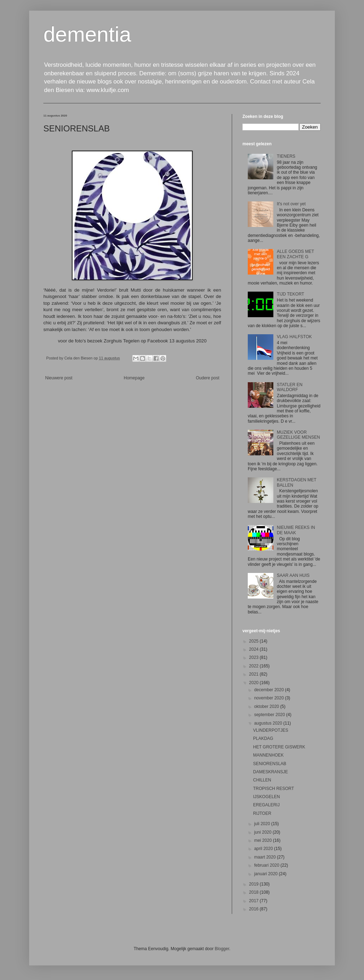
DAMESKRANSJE (271, 772)
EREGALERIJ (266, 805)
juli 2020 (263, 824)
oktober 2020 (267, 706)
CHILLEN (262, 780)
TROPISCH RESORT (274, 789)
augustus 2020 (269, 723)
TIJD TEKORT (291, 294)
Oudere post (208, 378)
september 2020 (270, 715)
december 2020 (270, 690)
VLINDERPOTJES (271, 730)
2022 (255, 666)
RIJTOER (262, 813)
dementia (87, 34)
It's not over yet (291, 204)
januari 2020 (266, 874)
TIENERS (286, 156)
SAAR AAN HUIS (293, 575)
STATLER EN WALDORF (290, 387)
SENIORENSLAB (270, 764)
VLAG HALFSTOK (294, 337)
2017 (255, 901)
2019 (255, 884)
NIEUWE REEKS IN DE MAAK (296, 530)
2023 (255, 657)
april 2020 (264, 849)
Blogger (222, 949)
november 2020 (270, 698)
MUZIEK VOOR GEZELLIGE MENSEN (298, 435)
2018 (255, 892)
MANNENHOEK (268, 755)
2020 (255, 683)
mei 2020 (264, 840)
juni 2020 (263, 832)
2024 (255, 649)
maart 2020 (266, 857)
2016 (255, 909)
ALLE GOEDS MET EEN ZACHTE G (295, 254)
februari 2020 (267, 865)
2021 (255, 674)
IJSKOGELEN (266, 797)
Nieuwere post (59, 378)
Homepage (134, 378)
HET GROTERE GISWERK (279, 747)
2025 (255, 641)
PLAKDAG (263, 738)
